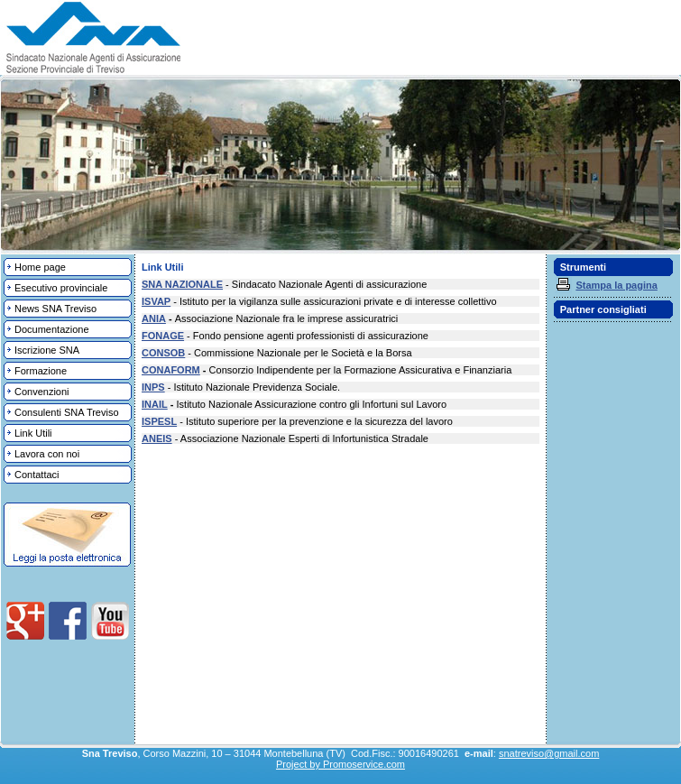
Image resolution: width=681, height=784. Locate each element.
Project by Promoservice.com (340, 764)
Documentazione (52, 329)
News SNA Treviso (55, 309)
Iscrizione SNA (47, 350)
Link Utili (33, 433)
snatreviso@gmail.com (549, 753)
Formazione (41, 371)
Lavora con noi (47, 454)
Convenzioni (42, 392)
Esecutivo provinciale (61, 288)
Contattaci (37, 475)
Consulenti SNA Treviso (67, 412)
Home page (40, 267)
